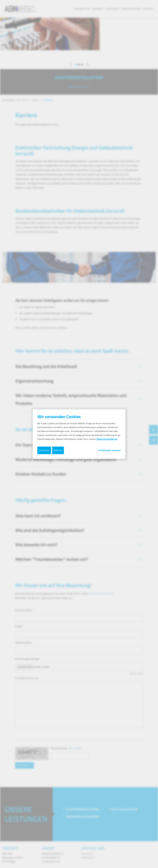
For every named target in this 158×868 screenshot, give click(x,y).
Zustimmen (44, 450)
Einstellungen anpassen (109, 450)
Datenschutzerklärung (107, 439)
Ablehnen (58, 450)
